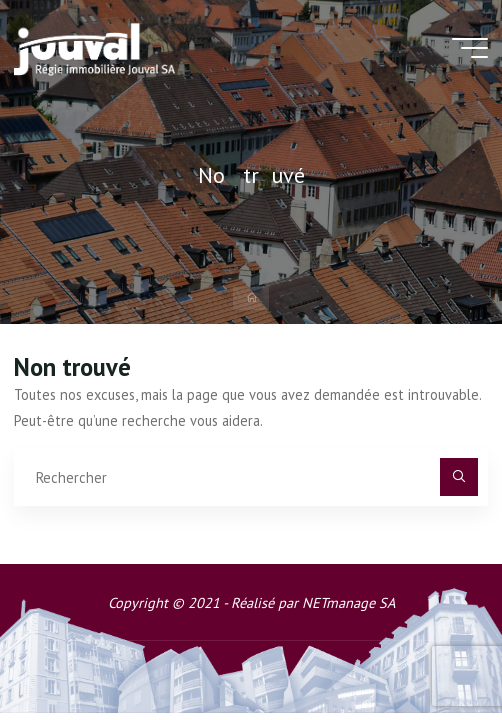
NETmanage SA (348, 602)
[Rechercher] (458, 476)
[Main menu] (470, 48)
